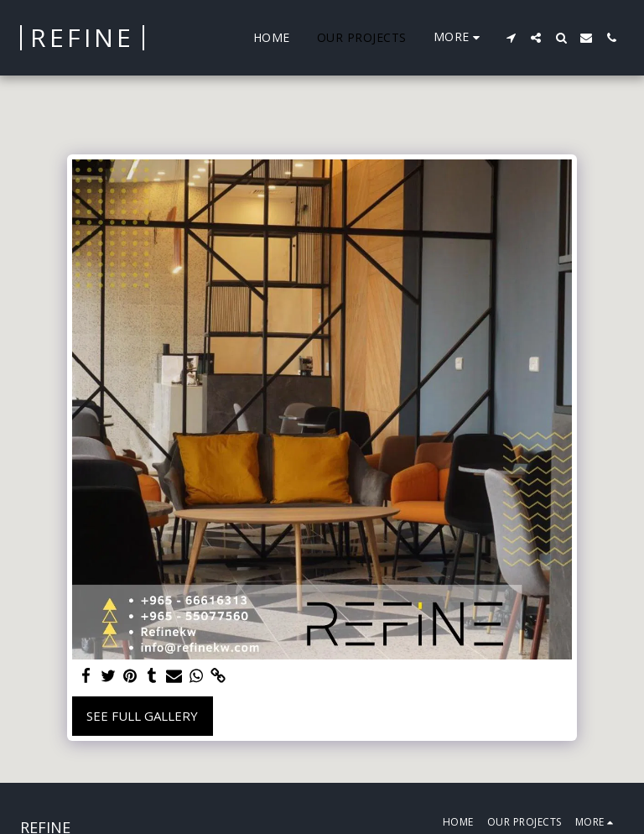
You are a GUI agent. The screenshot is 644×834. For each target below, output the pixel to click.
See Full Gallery (142, 716)
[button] (511, 38)
